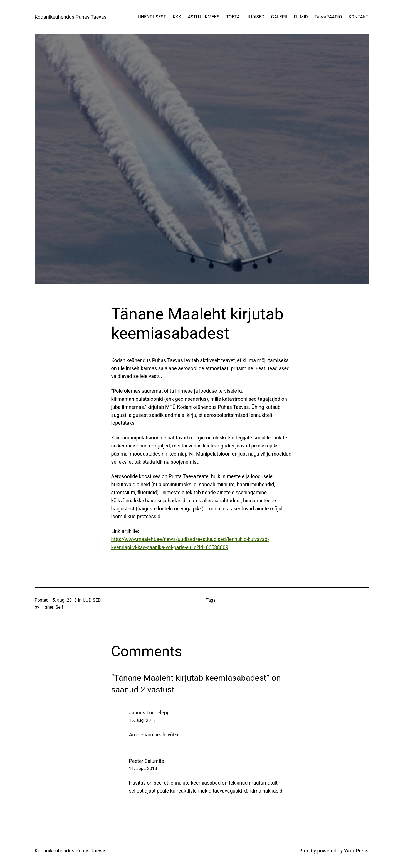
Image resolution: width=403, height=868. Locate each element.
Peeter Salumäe (147, 761)
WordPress (356, 851)
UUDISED (92, 600)
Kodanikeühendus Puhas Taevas (71, 17)
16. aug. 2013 (143, 720)
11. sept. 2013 (143, 769)
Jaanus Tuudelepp (149, 713)
